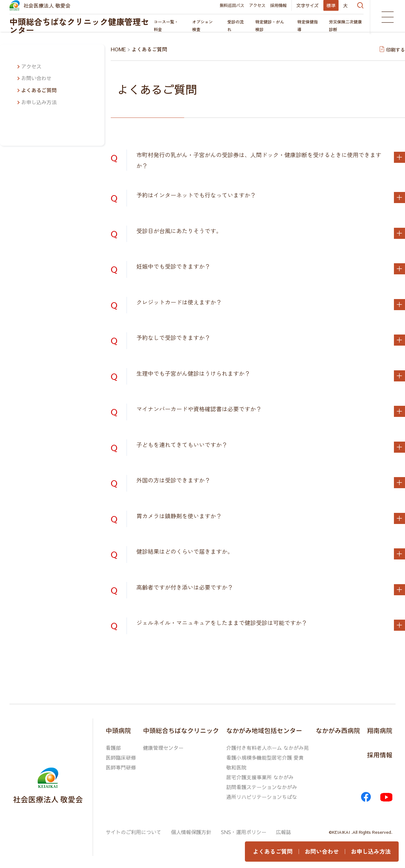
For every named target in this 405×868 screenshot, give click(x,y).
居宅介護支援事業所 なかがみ (260, 776)
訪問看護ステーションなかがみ (262, 786)
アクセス (257, 5)
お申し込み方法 (39, 102)
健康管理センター (163, 748)
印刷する (396, 49)
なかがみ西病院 (338, 730)
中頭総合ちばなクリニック (181, 730)
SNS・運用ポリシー (244, 830)
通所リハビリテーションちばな (262, 795)
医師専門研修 (121, 767)
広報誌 (283, 830)
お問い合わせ (36, 78)
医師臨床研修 (121, 757)
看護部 (113, 748)
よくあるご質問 (39, 90)
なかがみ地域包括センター (264, 730)
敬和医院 (236, 767)
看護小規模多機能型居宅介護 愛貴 (265, 757)
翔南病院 (380, 730)
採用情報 (278, 5)
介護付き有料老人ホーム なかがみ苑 (268, 748)
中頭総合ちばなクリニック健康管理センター (79, 26)
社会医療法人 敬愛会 (47, 5)
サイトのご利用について (134, 830)
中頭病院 (118, 730)
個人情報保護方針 (191, 830)
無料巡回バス (232, 5)
